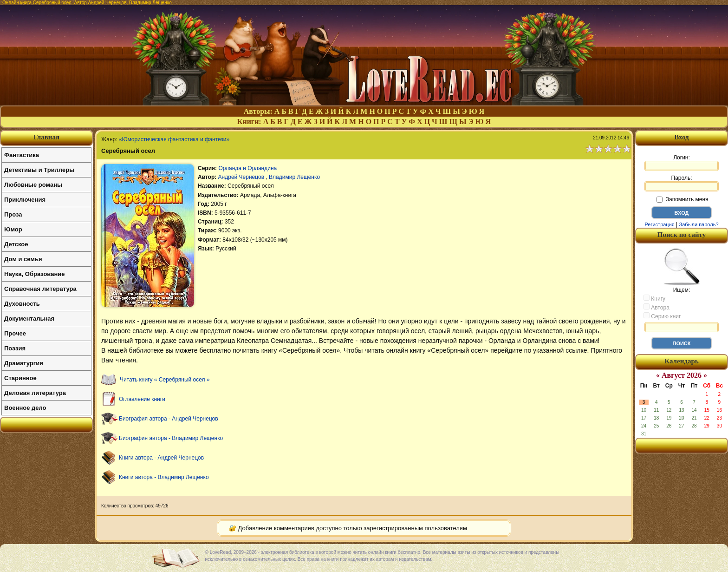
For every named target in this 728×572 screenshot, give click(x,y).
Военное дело (25, 408)
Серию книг (662, 316)
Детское (16, 244)
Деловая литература (35, 393)
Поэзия (15, 348)
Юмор (13, 229)
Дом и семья (23, 259)
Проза (13, 214)
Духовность (22, 304)
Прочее (15, 333)
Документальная (29, 319)
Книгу (654, 298)
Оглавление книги (142, 399)
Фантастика (22, 155)
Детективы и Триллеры (39, 170)
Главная (46, 137)
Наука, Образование (34, 274)
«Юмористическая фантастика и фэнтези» (174, 139)
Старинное (20, 378)
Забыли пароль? (699, 224)
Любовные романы (33, 185)
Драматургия (24, 363)
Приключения (25, 200)
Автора (656, 307)
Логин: (682, 163)
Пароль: (682, 183)
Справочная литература (40, 289)
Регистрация (659, 224)
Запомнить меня (682, 199)
